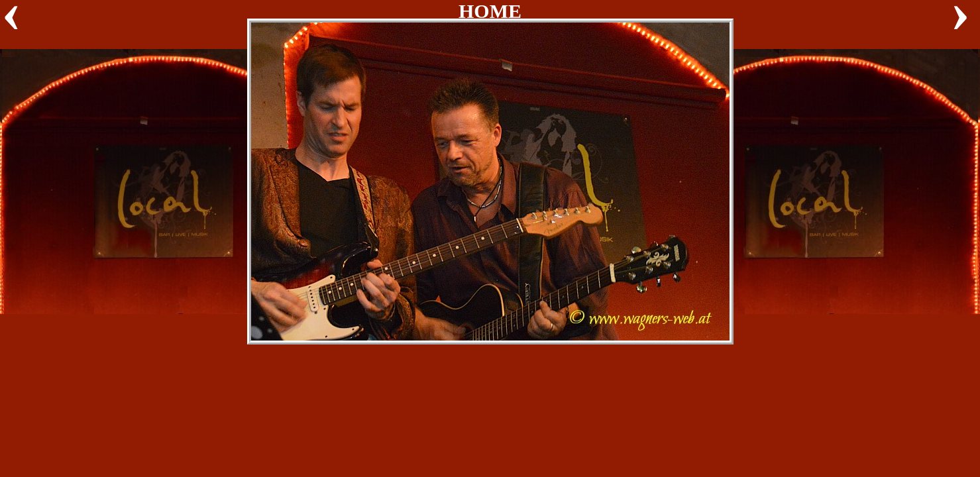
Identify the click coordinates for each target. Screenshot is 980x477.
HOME (490, 11)
